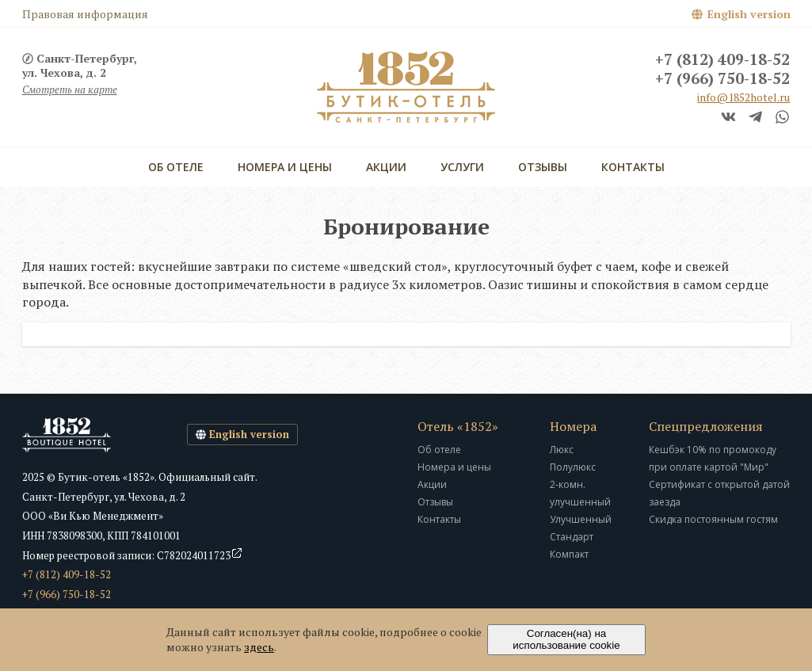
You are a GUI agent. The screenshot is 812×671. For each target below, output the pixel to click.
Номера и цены (285, 167)
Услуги (462, 167)
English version (749, 14)
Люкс (562, 450)
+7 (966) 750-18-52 (722, 79)
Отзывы (543, 167)
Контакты (633, 167)
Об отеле (176, 167)
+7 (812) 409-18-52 (722, 60)
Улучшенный (581, 519)
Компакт (569, 554)
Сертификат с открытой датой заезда (719, 493)
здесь (259, 647)
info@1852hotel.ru (743, 97)
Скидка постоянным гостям (713, 519)
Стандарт (572, 537)
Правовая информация (85, 14)
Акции (386, 167)
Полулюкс (573, 467)
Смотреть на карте (70, 90)
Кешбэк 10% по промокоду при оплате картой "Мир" (713, 458)
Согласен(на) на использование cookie (566, 639)
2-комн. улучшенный (580, 493)
